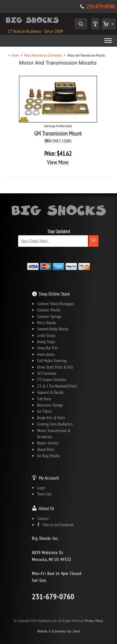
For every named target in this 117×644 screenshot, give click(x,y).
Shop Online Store (54, 294)
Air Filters (45, 411)
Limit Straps (46, 335)
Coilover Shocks (49, 310)
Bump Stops (46, 342)
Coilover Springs (49, 316)
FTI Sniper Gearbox (52, 379)
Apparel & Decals (50, 392)
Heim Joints (46, 354)
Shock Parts (46, 449)
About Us (46, 508)
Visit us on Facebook (55, 525)
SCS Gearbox (47, 373)
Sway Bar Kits (48, 348)
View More (58, 162)
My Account (49, 478)
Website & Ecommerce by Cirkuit (59, 631)
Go (93, 240)
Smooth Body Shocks (53, 329)
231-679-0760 (100, 7)
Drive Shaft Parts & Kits (55, 367)
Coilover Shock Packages (56, 304)
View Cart (44, 494)
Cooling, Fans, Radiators (55, 424)
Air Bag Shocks (48, 456)
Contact (43, 518)
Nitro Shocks (47, 323)
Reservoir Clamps (50, 405)
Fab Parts (44, 399)
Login (41, 488)
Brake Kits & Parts (51, 418)
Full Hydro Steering (52, 361)
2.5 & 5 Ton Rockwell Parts (57, 386)
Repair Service (48, 443)
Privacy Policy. (94, 621)
